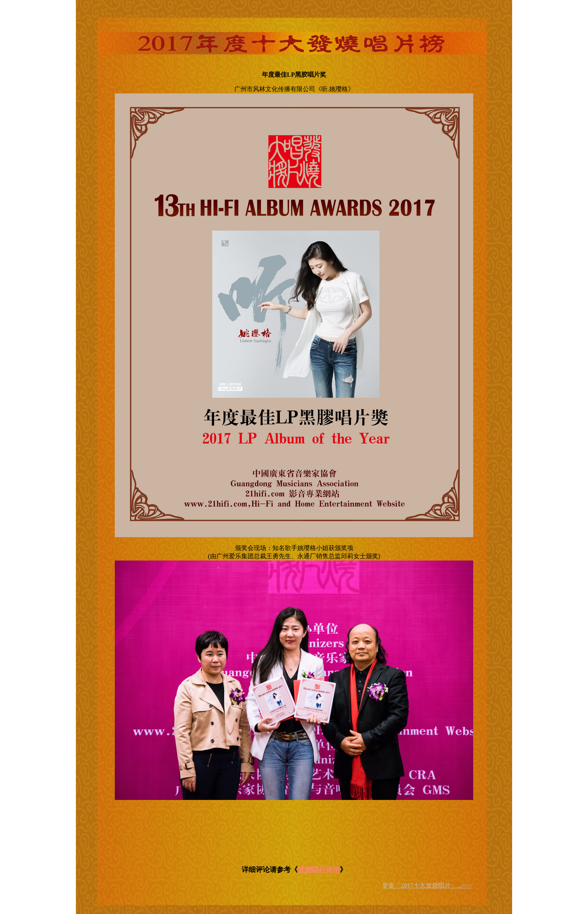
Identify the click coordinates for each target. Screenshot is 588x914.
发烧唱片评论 (319, 870)
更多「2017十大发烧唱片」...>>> (427, 885)
